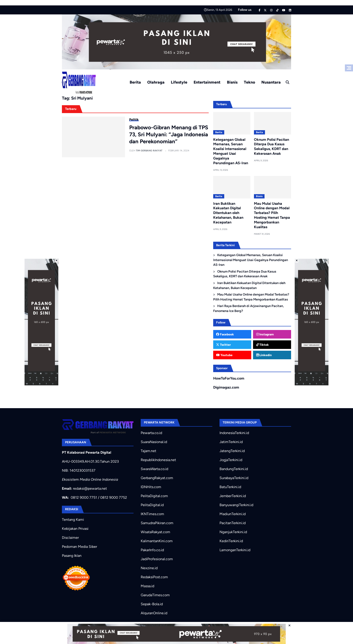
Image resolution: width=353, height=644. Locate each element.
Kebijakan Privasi (75, 529)
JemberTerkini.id (233, 496)
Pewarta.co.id (151, 433)
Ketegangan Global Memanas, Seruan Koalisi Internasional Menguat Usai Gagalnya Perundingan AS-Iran (231, 151)
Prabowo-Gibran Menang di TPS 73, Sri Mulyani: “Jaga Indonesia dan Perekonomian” (169, 134)
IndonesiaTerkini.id (234, 433)
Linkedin (264, 355)
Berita (135, 82)
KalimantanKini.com (157, 541)
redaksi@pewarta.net (90, 488)
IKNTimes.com (152, 514)
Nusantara (271, 82)
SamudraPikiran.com (157, 523)
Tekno (249, 82)
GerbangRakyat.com (157, 478)
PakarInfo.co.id (152, 550)
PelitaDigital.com (154, 496)
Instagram (265, 334)
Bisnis (232, 82)
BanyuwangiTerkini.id (236, 505)
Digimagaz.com (226, 387)
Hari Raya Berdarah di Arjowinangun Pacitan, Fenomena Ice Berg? (249, 308)
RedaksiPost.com (154, 577)
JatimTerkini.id (231, 442)
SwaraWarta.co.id (154, 469)
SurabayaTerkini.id (234, 478)
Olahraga (156, 82)
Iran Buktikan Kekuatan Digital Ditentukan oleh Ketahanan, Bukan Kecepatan (228, 213)
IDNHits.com (151, 487)
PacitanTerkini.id (233, 523)
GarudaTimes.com (155, 595)
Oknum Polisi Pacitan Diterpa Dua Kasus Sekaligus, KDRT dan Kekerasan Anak (272, 147)
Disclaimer (70, 538)
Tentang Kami (73, 520)
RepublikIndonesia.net (158, 460)
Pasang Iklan (72, 556)
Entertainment (207, 82)
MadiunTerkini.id (233, 514)
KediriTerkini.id (231, 541)
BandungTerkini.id (234, 469)
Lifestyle (179, 82)
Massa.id (147, 586)
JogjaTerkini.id (231, 460)
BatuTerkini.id (230, 487)
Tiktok (263, 345)
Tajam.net (148, 451)
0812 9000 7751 (84, 497)
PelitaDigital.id (152, 505)
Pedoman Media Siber (79, 547)
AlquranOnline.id (154, 613)
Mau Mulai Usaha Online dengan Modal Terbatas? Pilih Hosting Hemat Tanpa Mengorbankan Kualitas (272, 215)
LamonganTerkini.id (235, 550)
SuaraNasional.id (154, 442)
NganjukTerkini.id (233, 532)
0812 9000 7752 (114, 497)
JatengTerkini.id (232, 451)
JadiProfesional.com (157, 559)
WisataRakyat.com (155, 532)
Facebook (225, 334)
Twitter (223, 345)
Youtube (224, 355)
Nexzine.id (149, 568)
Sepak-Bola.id (152, 604)
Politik (134, 119)
